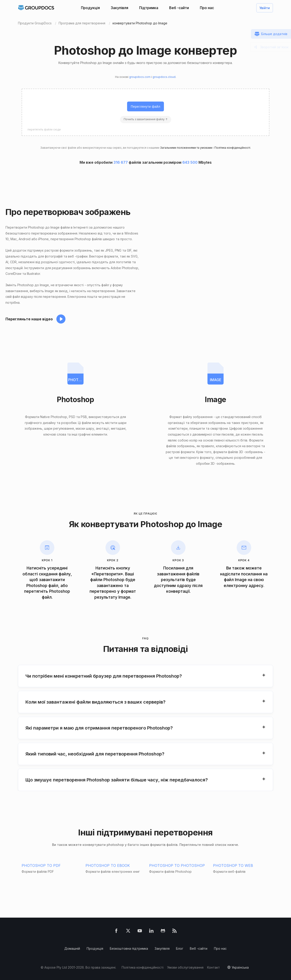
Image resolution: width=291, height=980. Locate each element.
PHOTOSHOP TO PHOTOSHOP (177, 865)
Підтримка (149, 8)
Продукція (90, 8)
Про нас (207, 8)
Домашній (72, 948)
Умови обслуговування (185, 967)
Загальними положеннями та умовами (186, 148)
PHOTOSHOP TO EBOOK (108, 865)
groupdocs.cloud (164, 77)
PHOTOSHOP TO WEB (233, 865)
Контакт (213, 967)
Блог (180, 948)
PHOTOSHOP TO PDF (41, 865)
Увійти (265, 8)
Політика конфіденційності (232, 148)
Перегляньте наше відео (29, 319)
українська (240, 967)
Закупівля (119, 8)
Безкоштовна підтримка (129, 948)
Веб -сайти (179, 8)
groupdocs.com (140, 77)
